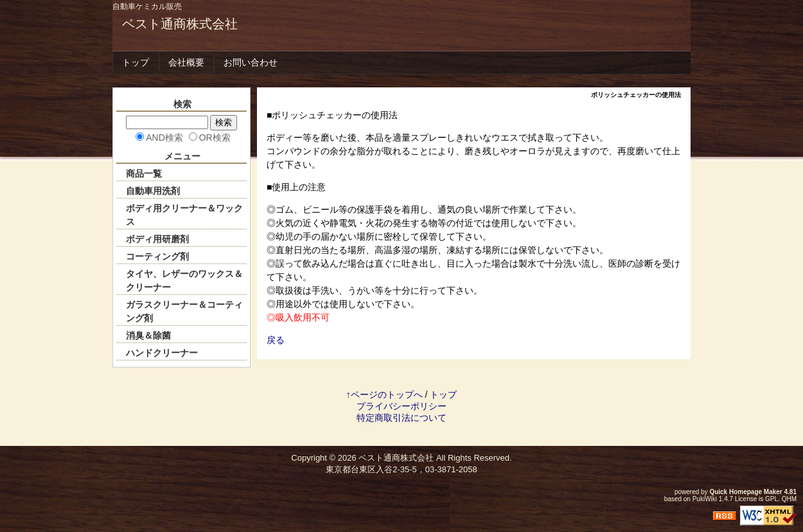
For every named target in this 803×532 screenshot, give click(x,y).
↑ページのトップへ (384, 395)
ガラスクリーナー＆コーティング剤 (184, 311)
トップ (136, 62)
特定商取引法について (401, 418)
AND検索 (164, 137)
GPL (772, 499)
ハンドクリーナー (162, 353)
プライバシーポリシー (401, 406)
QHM (789, 499)
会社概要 (186, 62)
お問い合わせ (251, 62)
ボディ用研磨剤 (157, 239)
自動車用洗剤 (153, 191)
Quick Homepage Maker (746, 492)
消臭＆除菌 (148, 335)
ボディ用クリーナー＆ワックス (184, 215)
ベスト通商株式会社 (180, 24)
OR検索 (215, 137)
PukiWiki (705, 499)
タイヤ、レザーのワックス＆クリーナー (184, 280)
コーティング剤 (157, 256)
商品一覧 (144, 173)
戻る (276, 340)
